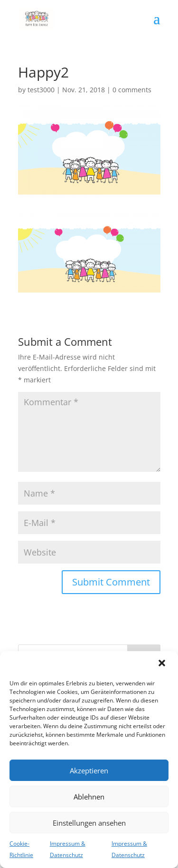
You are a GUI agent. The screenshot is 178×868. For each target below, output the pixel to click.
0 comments (132, 90)
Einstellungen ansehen (89, 823)
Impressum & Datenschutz (68, 849)
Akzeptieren (89, 770)
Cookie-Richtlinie (21, 849)
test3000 (41, 90)
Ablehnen (89, 797)
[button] (163, 664)
